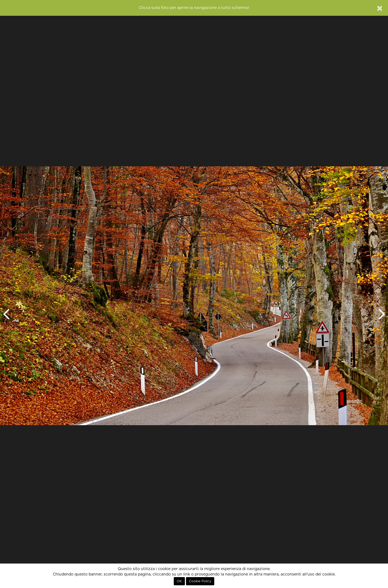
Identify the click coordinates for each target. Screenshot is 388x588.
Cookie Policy (200, 581)
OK (179, 581)
